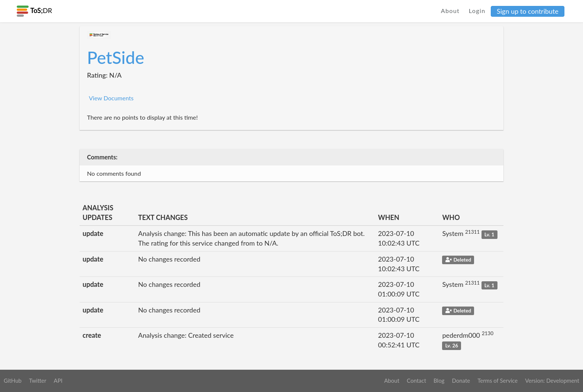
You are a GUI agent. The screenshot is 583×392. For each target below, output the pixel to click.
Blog (439, 380)
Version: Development (552, 380)
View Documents (111, 98)
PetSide (116, 57)
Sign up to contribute (528, 11)
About (450, 11)
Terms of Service (497, 380)
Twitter (38, 380)
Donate (461, 380)
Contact (416, 380)
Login (477, 11)
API (58, 380)
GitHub (13, 380)
